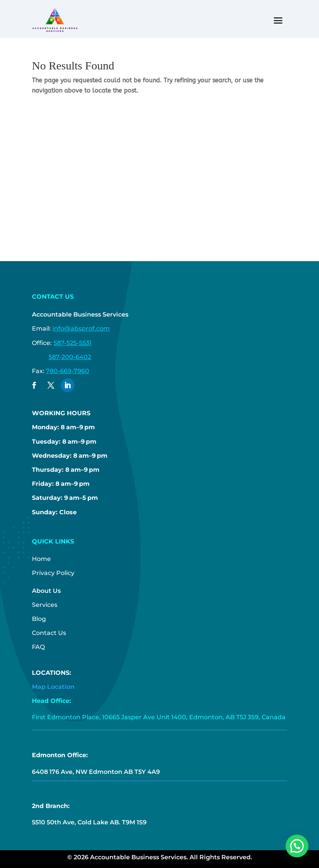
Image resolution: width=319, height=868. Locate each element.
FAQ (38, 647)
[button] (297, 846)
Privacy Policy (53, 573)
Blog (39, 619)
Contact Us (49, 633)
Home (41, 559)
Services (45, 605)
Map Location (53, 687)
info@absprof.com (81, 328)
